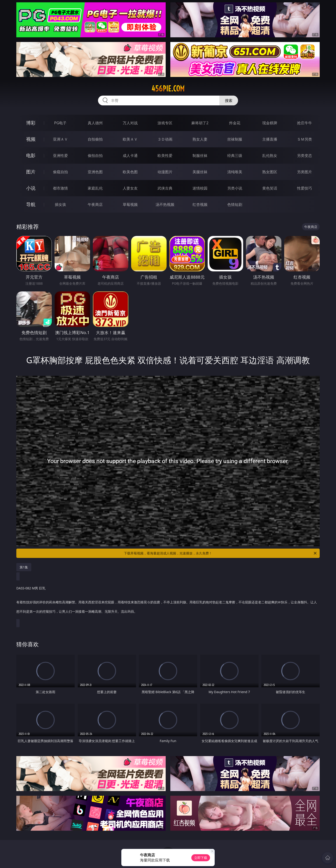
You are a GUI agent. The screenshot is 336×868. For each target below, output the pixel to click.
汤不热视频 (165, 204)
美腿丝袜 (200, 172)
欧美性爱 (165, 156)
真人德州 (95, 123)
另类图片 (304, 172)
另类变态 (304, 156)
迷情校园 (200, 188)
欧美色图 (130, 172)
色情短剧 (235, 204)
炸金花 (235, 123)
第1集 (24, 567)
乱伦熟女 (270, 156)
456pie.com (168, 89)
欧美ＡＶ (130, 139)
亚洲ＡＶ (60, 139)
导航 (31, 204)
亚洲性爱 (60, 156)
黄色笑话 (270, 188)
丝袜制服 (235, 139)
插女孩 (60, 204)
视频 (31, 139)
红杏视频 (200, 204)
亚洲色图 (95, 172)
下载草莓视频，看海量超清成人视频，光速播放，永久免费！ (221, 553)
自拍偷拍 (95, 139)
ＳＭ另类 (304, 139)
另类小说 (235, 188)
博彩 (31, 123)
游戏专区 (165, 123)
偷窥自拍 (60, 172)
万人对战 (130, 123)
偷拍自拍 (95, 156)
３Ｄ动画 (165, 139)
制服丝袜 (200, 156)
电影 (31, 155)
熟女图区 (270, 172)
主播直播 (270, 139)
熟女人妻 (200, 139)
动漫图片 (165, 172)
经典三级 (235, 156)
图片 (31, 172)
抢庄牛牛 (304, 123)
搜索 (229, 100)
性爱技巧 (304, 188)
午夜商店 (95, 204)
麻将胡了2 (200, 123)
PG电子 (60, 123)
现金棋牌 (270, 123)
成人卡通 (130, 156)
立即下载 (201, 858)
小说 (31, 188)
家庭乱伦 (95, 188)
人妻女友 (130, 188)
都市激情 (60, 188)
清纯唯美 (235, 172)
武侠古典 (165, 188)
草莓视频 (130, 204)
